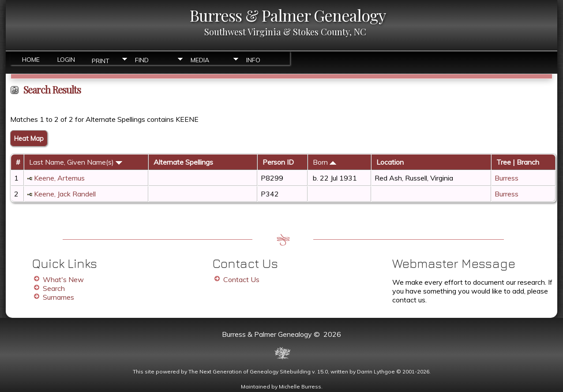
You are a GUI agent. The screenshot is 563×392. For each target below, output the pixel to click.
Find (142, 60)
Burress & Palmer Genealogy (288, 15)
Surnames (58, 297)
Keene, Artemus (59, 178)
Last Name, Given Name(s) (76, 162)
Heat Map (29, 138)
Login (66, 60)
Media (200, 60)
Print (101, 60)
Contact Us (241, 279)
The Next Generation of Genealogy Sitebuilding (250, 371)
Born (325, 162)
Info (253, 60)
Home (31, 60)
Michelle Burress (300, 386)
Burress (507, 178)
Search (54, 288)
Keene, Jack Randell (65, 194)
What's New (63, 279)
